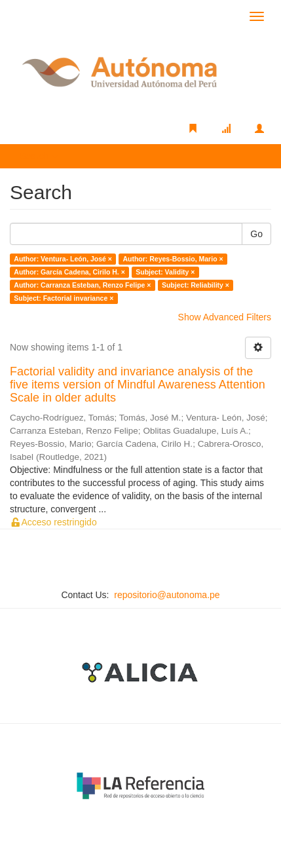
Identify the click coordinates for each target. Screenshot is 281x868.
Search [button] (39, 156)
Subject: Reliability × (196, 285)
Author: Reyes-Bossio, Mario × (173, 259)
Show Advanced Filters (225, 317)
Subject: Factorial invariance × (64, 298)
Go (256, 234)
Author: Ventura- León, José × (63, 259)
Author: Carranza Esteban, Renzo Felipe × (82, 285)
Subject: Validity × (165, 272)
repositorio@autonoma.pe (167, 595)
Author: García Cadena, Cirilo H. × (69, 272)
